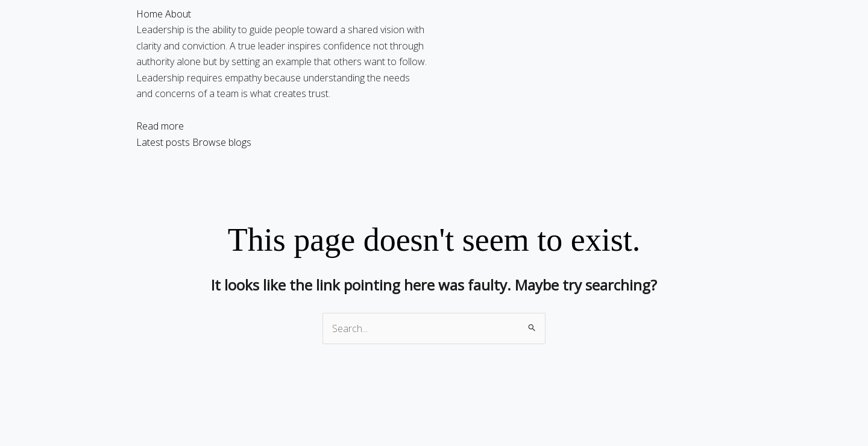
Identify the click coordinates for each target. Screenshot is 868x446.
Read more (160, 126)
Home (149, 14)
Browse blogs (222, 142)
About (178, 14)
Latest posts (163, 142)
